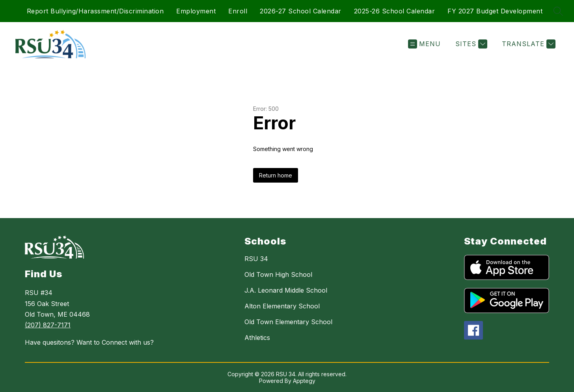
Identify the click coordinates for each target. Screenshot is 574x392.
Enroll (238, 11)
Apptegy (304, 381)
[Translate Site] (528, 44)
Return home (276, 175)
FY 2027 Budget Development (495, 11)
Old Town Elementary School (288, 322)
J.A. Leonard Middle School (286, 290)
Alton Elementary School (282, 306)
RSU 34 (256, 259)
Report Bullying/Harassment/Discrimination (95, 11)
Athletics (257, 338)
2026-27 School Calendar (301, 11)
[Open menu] (424, 44)
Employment (196, 11)
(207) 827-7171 (48, 325)
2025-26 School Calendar (395, 11)
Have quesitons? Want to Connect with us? (89, 342)
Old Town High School (278, 274)
